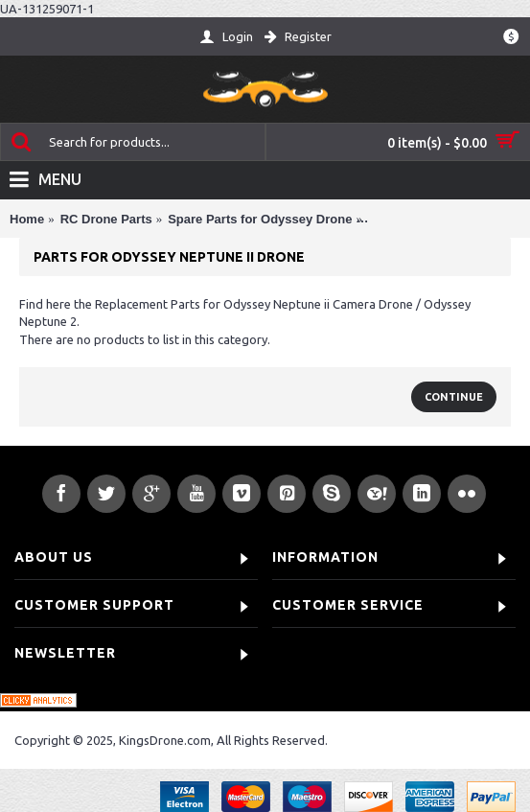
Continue (454, 397)
